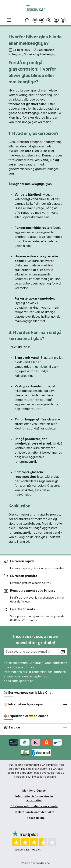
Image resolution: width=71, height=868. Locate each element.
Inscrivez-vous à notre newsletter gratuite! (35, 640)
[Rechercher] (27, 20)
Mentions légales (34, 791)
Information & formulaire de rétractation (34, 798)
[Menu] (9, 20)
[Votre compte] (57, 20)
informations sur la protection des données (35, 672)
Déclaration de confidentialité (34, 812)
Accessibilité (36, 818)
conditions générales (19, 681)
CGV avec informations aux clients (34, 806)
